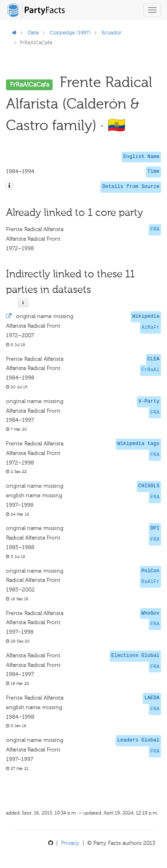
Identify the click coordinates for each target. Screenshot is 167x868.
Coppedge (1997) (70, 33)
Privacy (70, 843)
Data (33, 33)
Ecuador (112, 33)
